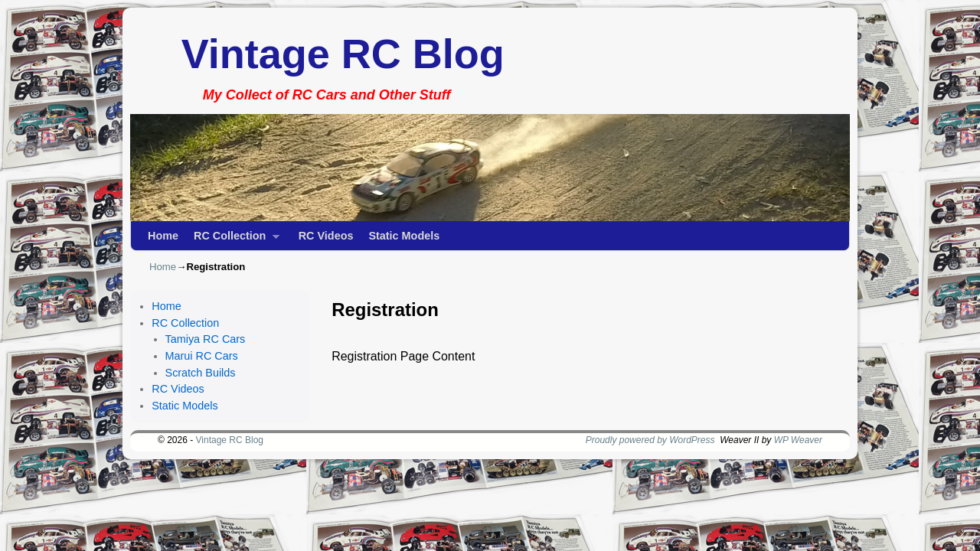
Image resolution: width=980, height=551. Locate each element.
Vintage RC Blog (343, 54)
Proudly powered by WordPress (650, 440)
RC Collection (233, 240)
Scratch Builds (201, 373)
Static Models (404, 236)
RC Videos (326, 236)
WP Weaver (798, 440)
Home (163, 236)
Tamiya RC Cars (206, 339)
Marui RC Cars (202, 356)
